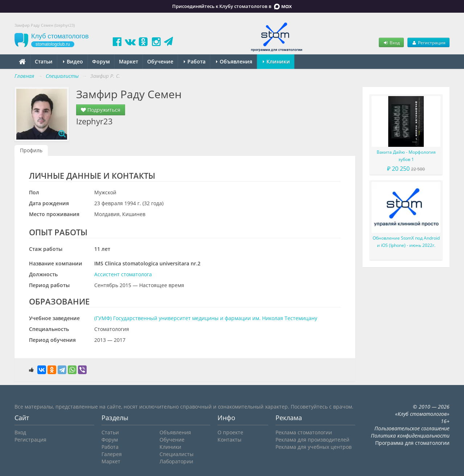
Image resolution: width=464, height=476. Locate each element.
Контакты (229, 440)
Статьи (44, 61)
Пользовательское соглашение (412, 428)
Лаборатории (176, 461)
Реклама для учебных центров (314, 447)
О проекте (230, 432)
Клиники (276, 61)
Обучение (160, 61)
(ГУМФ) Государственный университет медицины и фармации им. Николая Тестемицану (206, 318)
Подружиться (101, 110)
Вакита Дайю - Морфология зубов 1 (406, 156)
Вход (391, 42)
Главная (24, 76)
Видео (73, 61)
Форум (101, 61)
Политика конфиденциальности (410, 436)
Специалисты (177, 454)
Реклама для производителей (312, 440)
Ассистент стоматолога (123, 274)
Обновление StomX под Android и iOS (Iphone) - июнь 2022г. (406, 242)
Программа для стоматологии (412, 443)
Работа (195, 61)
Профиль (31, 150)
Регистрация (428, 42)
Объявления (234, 61)
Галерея (112, 454)
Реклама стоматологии (304, 432)
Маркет (129, 61)
